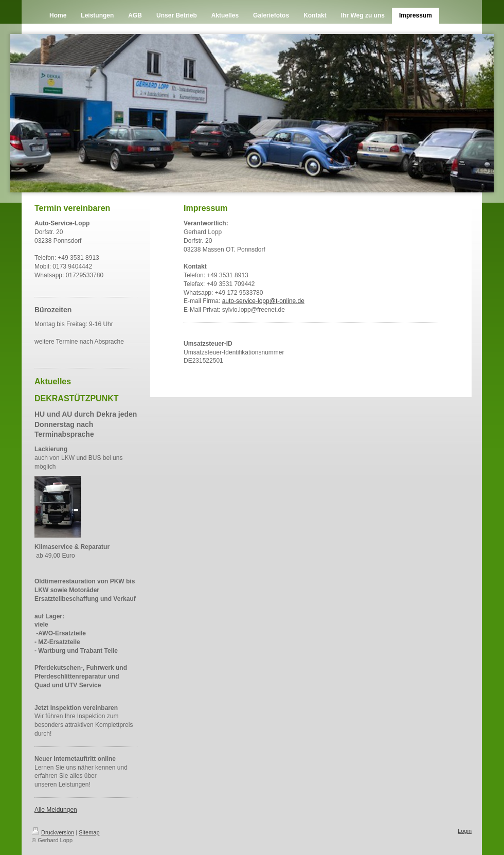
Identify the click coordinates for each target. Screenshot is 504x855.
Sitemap (89, 832)
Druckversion (53, 832)
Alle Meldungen (56, 810)
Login (465, 831)
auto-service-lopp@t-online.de (263, 301)
